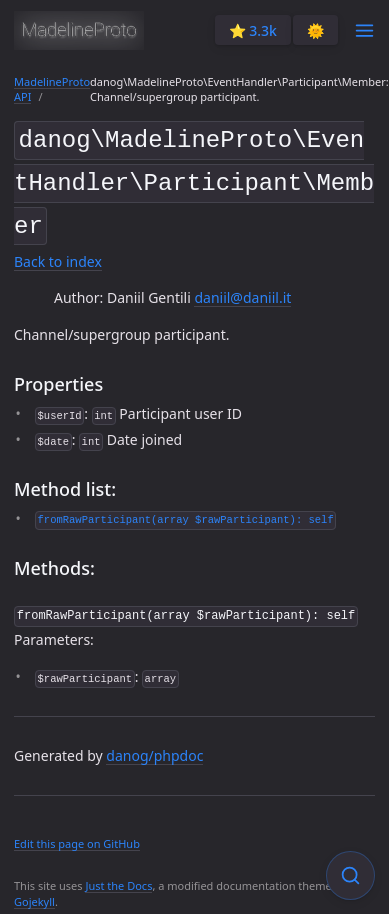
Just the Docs (118, 876)
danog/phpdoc (154, 746)
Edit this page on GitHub (77, 835)
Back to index (58, 253)
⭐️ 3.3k (253, 30)
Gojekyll (34, 892)
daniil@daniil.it (242, 290)
